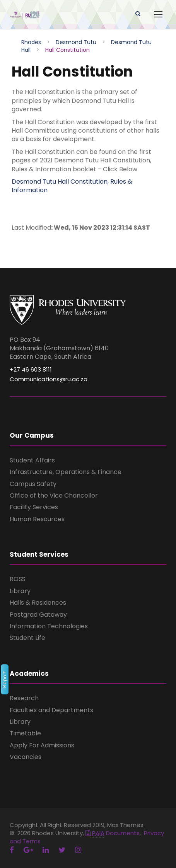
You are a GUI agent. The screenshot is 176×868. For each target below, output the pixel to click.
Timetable (25, 733)
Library (20, 591)
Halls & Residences (38, 603)
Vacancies (26, 757)
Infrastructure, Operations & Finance (66, 472)
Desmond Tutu (76, 42)
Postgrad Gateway (38, 615)
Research (24, 698)
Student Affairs (32, 460)
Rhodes (31, 42)
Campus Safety (33, 484)
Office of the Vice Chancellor (54, 495)
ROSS (18, 579)
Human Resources (37, 519)
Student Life (27, 638)
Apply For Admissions (42, 745)
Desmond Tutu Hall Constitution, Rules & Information (72, 186)
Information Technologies (49, 626)
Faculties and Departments (51, 710)
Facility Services (34, 507)
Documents (113, 833)
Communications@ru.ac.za (49, 379)
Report (4, 679)
